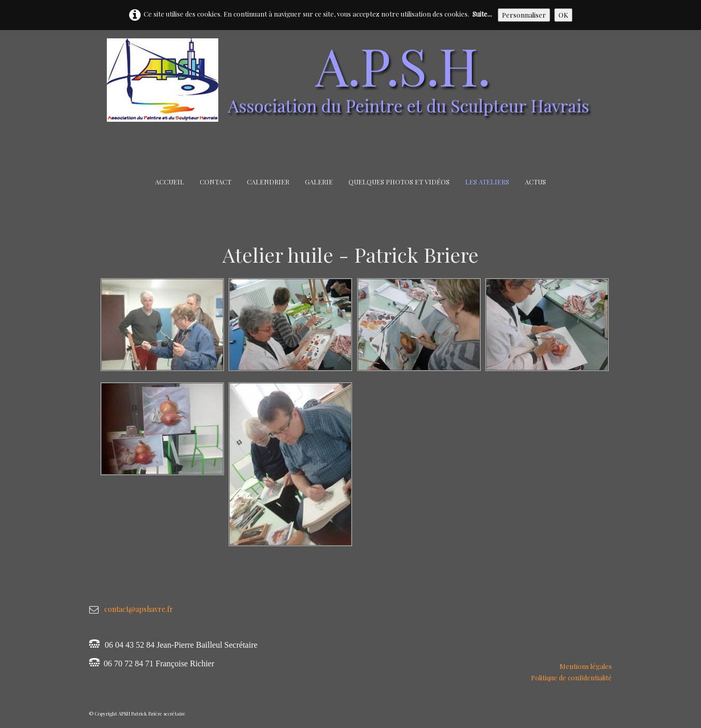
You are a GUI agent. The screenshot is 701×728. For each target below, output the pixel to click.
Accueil (170, 182)
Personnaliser (524, 15)
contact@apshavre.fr (139, 609)
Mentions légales (586, 666)
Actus (535, 182)
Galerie (319, 182)
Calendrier (268, 182)
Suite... (482, 14)
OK (563, 15)
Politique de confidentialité (571, 677)
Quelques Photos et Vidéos (399, 182)
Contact (215, 182)
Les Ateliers (487, 182)
